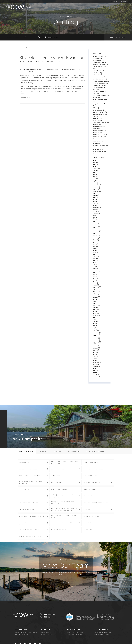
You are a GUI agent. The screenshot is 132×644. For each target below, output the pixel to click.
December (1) (97, 191)
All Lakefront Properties (59, 489)
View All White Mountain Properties (96, 496)
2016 (94, 234)
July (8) (95, 358)
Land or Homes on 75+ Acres (29, 530)
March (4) (96, 309)
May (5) (95, 201)
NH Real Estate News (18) (100, 131)
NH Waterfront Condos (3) (100, 135)
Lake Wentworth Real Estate (29, 503)
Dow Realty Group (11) (99, 77)
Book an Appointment (117, 37)
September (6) (97, 185)
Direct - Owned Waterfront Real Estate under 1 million (65, 462)
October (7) (96, 187)
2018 (94, 222)
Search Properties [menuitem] (48, 7)
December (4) (97, 214)
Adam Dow (27, 62)
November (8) (97, 332)
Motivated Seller (25, 462)
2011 (94, 303)
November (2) (97, 287)
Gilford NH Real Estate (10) (100, 83)
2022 (94, 167)
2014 (94, 273)
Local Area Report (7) (99, 110)
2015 (94, 254)
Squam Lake (88, 530)
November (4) (97, 189)
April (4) (95, 242)
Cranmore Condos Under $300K (62, 523)
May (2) (95, 326)
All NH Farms (56, 476)
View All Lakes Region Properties (30, 536)
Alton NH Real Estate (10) (100, 56)
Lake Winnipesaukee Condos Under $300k (64, 516)
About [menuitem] (92, 7)
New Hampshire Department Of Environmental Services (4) (101, 120)
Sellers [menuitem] (68, 7)
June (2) (95, 203)
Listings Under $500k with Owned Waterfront (63, 503)
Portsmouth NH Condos (92, 482)
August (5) (96, 205)
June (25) (95, 246)
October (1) (96, 269)
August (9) (96, 373)
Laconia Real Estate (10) (100, 85)
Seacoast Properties (26, 496)
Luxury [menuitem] (76, 7)
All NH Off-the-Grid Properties (30, 476)
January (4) (96, 168)
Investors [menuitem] (84, 7)
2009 (94, 336)
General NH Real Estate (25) (101, 81)
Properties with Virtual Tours (93, 469)
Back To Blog (25, 48)
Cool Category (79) (98, 71)
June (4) (95, 283)
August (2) (96, 285)
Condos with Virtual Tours (28, 469)
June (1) (95, 220)
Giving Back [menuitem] (113, 7)
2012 (94, 293)
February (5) (96, 348)
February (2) (96, 258)
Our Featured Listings (91, 462)
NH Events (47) (97, 125)
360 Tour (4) (96, 108)
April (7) (95, 175)
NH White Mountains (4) (100, 79)
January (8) (96, 275)
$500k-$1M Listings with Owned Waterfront (62, 496)
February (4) (96, 162)
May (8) (95, 177)
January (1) (96, 224)
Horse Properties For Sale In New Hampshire (30, 482)
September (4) (97, 208)
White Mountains (74, 451)
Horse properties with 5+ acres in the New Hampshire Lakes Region (64, 509)
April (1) (95, 263)
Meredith (87, 509)
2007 (94, 369)
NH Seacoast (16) (98, 133)
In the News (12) (97, 73)
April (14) (95, 352)
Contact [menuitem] (123, 7)
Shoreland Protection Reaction (52, 58)
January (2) (96, 319)
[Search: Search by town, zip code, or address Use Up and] (21, 37)
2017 (94, 228)
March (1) (95, 371)
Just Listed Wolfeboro (27, 509)
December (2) (97, 316)
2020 (94, 216)
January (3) (96, 295)
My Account (123, 1)
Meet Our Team (66, 582)
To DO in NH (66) (98, 75)
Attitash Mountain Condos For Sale (96, 503)
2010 (94, 318)
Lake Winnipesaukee (58, 482)
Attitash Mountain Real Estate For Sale (33, 516)
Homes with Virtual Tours (60, 469)
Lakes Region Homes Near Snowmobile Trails (33, 523)
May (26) (95, 244)
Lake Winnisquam (89, 523)
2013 (94, 289)
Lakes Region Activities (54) (101, 96)
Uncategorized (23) (98, 149)
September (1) (97, 252)
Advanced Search (53, 37)
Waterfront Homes (90, 489)
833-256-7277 (114, 1)
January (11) (96, 346)
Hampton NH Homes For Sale (94, 476)
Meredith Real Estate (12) (100, 112)
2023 (94, 161)
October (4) (96, 210)
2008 (94, 344)
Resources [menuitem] (101, 7)
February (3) (96, 226)
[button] (39, 37)
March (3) (96, 165)
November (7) (97, 375)
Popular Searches (26, 451)
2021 (94, 193)
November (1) (97, 271)
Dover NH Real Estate (59, 530)
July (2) (95, 248)
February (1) (96, 195)
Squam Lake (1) (97, 98)
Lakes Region (44, 451)
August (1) (96, 183)
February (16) (96, 238)
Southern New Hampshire (95, 451)
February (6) (96, 307)
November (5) (97, 230)
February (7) (96, 171)
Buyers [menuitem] (60, 7)
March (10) (96, 240)
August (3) (96, 250)
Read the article (26, 97)
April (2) (95, 218)
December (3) (97, 334)
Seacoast (58, 451)
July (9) (95, 181)
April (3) (95, 199)
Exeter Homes (24, 489)
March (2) (96, 173)
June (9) (95, 179)
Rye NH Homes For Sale (92, 516)
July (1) (95, 267)
